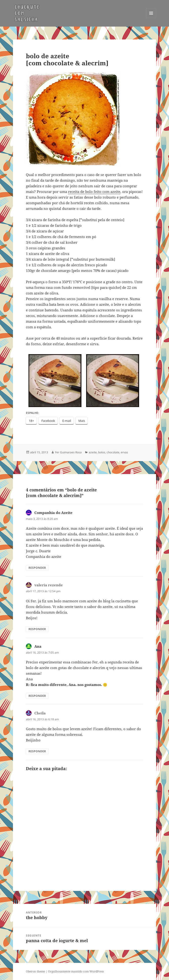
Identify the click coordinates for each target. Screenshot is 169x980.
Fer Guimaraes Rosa (68, 452)
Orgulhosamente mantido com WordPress (76, 971)
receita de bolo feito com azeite (94, 192)
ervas (124, 452)
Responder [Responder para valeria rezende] (37, 629)
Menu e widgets (151, 18)
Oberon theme (35, 971)
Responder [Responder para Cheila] (37, 751)
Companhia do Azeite (53, 513)
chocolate (113, 452)
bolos (102, 452)
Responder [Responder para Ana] (37, 696)
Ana (38, 646)
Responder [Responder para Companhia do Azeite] (37, 568)
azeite (93, 452)
